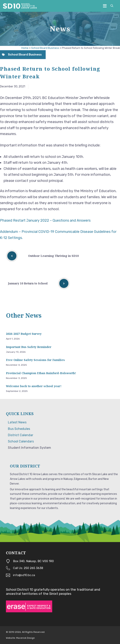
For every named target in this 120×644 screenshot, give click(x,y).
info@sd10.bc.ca (24, 575)
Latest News (17, 422)
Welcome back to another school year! (34, 386)
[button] (112, 6)
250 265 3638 (33, 568)
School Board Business (45, 48)
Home (25, 48)
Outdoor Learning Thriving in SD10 (53, 256)
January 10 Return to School (28, 283)
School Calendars (21, 441)
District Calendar (21, 435)
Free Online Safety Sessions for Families (35, 360)
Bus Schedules (19, 429)
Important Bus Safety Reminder (29, 347)
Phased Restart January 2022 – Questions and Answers (46, 220)
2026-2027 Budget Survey (24, 334)
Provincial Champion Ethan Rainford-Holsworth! (41, 373)
